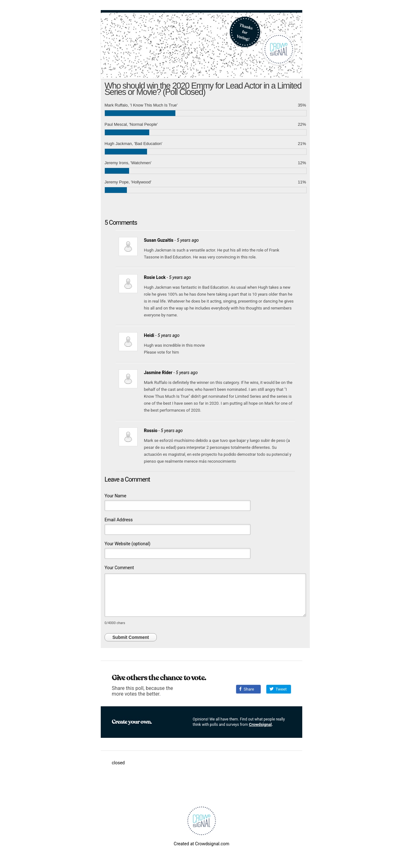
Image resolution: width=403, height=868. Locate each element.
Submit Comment (131, 637)
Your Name (115, 496)
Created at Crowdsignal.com (201, 844)
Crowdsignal (260, 724)
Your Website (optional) (128, 544)
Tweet (278, 689)
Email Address (119, 520)
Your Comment (119, 568)
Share (247, 689)
